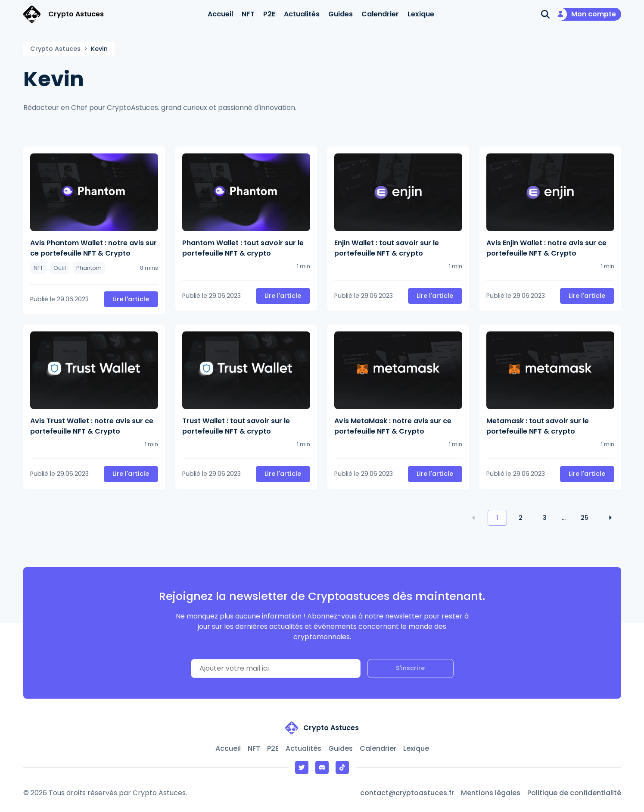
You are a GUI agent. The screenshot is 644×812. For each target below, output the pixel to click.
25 (585, 518)
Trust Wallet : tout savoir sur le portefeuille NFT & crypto (236, 426)
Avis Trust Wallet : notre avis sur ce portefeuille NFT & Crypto (92, 426)
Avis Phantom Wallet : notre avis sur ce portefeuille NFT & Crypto (93, 248)
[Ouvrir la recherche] (545, 14)
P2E (269, 14)
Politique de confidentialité (574, 793)
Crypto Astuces (55, 49)
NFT (248, 14)
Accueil (220, 14)
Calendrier (380, 14)
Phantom (89, 268)
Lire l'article (131, 299)
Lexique (421, 14)
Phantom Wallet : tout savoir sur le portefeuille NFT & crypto (243, 248)
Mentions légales (491, 793)
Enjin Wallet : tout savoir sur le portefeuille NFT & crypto (387, 248)
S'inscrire (410, 668)
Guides (341, 14)
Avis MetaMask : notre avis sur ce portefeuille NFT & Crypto (393, 426)
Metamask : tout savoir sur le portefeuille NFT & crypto (538, 426)
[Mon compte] (588, 14)
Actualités (302, 14)
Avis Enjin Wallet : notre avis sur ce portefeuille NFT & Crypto (546, 248)
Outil (60, 268)
